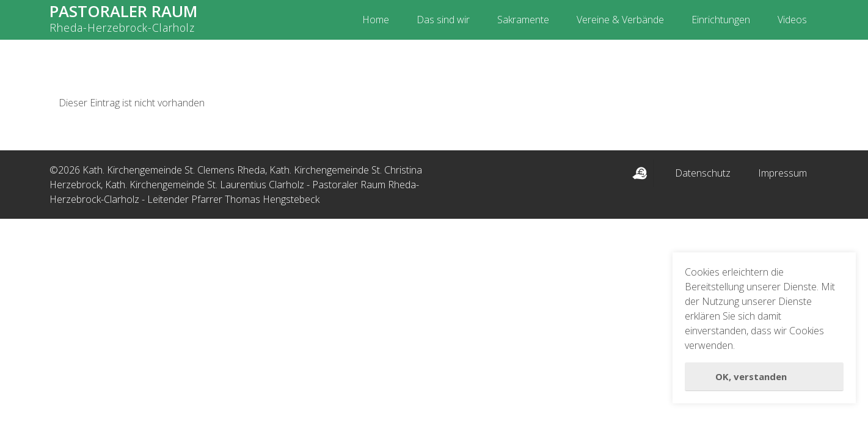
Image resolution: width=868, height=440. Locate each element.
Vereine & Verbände (620, 20)
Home (376, 20)
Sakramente (523, 20)
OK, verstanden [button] (751, 376)
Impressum (782, 173)
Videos (792, 20)
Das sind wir (443, 20)
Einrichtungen (721, 20)
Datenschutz (703, 173)
